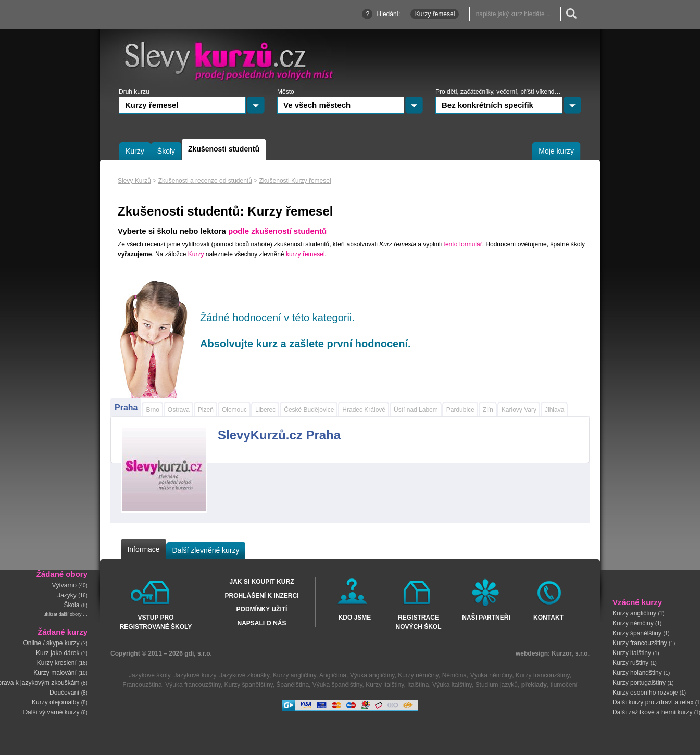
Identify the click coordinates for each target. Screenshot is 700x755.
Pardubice (460, 410)
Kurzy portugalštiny (639, 683)
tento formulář (463, 244)
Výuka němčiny (491, 675)
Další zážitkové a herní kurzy (652, 712)
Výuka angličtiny (372, 675)
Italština (418, 685)
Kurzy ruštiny (630, 663)
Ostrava (179, 410)
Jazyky (67, 595)
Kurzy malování (55, 673)
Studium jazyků (497, 685)
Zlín (488, 410)
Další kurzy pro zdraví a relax (653, 702)
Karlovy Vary (519, 410)
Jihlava (554, 410)
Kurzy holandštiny (637, 673)
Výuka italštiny (452, 685)
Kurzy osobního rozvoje (645, 693)
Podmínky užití (262, 609)
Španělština (292, 685)
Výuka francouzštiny (193, 685)
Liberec (265, 410)
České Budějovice (309, 410)
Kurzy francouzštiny (640, 643)
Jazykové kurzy (195, 675)
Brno (152, 410)
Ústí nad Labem (416, 410)
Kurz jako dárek (58, 653)
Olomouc (234, 410)
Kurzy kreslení (57, 663)
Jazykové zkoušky (244, 675)
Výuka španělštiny (337, 685)
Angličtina (333, 675)
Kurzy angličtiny (634, 613)
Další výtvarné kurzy (51, 712)
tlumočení (564, 685)
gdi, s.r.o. (198, 653)
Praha (126, 407)
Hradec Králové (364, 410)
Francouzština (142, 685)
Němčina (454, 675)
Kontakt (548, 618)
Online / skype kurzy (51, 643)
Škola (71, 605)
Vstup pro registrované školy (156, 622)
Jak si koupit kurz (261, 582)
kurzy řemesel (305, 254)
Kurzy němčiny (633, 623)
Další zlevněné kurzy (205, 550)
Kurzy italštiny (632, 653)
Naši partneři (486, 618)
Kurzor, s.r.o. (571, 653)
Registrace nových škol (418, 622)
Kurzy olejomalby (55, 702)
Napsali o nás (261, 623)
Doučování (64, 693)
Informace (143, 549)
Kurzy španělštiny (637, 633)
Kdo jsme (355, 618)
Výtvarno (64, 585)
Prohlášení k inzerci (261, 596)
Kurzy (196, 254)
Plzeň (206, 410)
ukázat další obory (62, 614)
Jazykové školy (149, 675)
